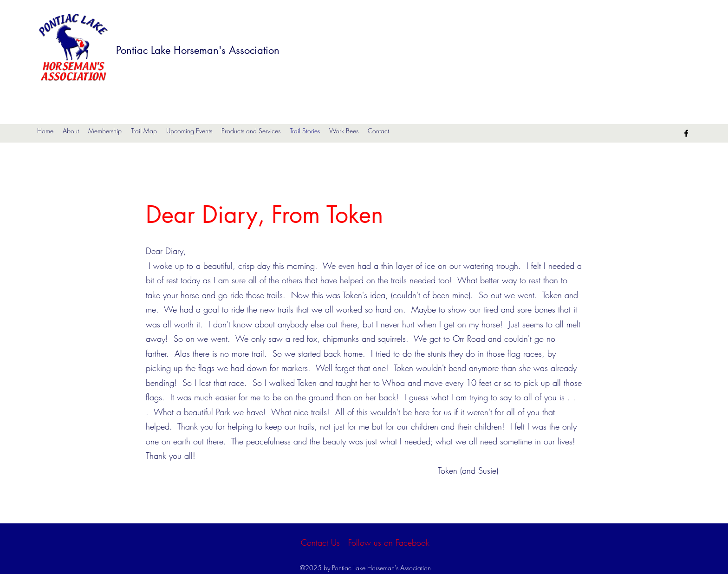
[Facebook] (686, 133)
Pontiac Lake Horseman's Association (198, 50)
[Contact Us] (320, 543)
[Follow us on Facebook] (389, 543)
